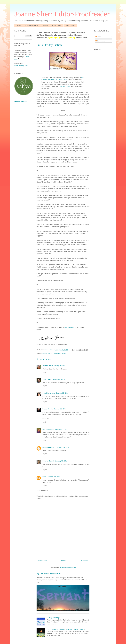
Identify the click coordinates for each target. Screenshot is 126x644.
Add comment (43, 491)
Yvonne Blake (48, 366)
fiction (64, 353)
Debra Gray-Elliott (49, 447)
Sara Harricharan (49, 393)
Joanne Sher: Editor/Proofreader (62, 14)
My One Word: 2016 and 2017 (49, 574)
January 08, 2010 (60, 366)
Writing (45, 25)
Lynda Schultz (48, 409)
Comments (100, 41)
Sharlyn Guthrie (48, 461)
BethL (45, 477)
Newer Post (43, 560)
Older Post (84, 560)
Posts (98, 37)
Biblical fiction (47, 353)
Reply (44, 372)
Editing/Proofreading (32, 25)
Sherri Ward (47, 379)
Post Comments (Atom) (68, 568)
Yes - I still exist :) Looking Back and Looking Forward (66, 629)
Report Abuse (20, 102)
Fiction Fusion (65, 86)
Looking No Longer (53, 618)
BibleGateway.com (21, 66)
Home (19, 25)
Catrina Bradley (48, 429)
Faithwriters (57, 353)
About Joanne (57, 25)
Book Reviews (71, 25)
